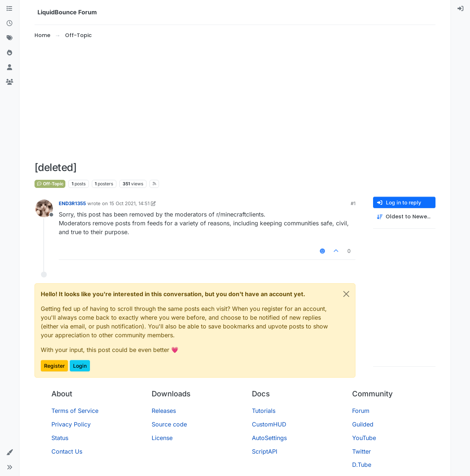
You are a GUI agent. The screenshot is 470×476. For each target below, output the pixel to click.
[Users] (10, 68)
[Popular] (10, 53)
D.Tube (362, 465)
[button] (10, 453)
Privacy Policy (71, 424)
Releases (164, 411)
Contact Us (67, 451)
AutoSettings (269, 438)
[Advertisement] (235, 101)
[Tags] (10, 38)
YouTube (364, 438)
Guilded (363, 424)
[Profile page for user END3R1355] (44, 208)
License (162, 438)
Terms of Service (75, 411)
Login (80, 366)
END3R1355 (72, 203)
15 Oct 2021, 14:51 (129, 203)
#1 (353, 203)
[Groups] (10, 82)
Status (60, 438)
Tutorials (264, 411)
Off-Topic (50, 184)
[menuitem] (460, 9)
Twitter (361, 451)
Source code (169, 424)
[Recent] (10, 23)
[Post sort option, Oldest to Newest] (404, 217)
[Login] (460, 9)
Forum (361, 411)
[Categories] (10, 9)
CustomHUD (269, 424)
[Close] (346, 294)
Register (54, 366)
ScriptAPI (265, 451)
